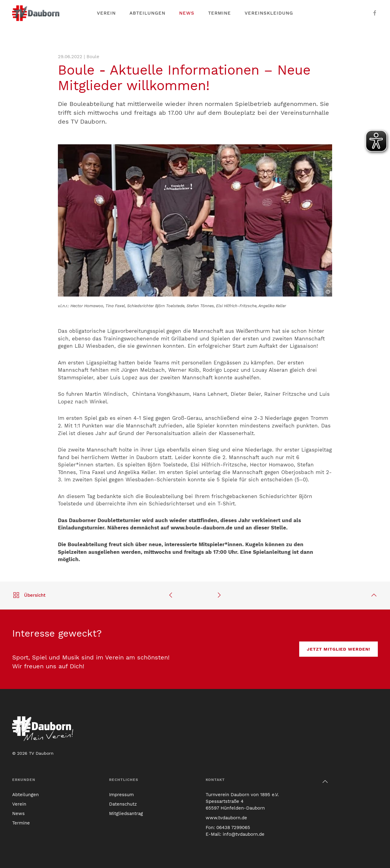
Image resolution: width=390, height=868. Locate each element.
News (187, 13)
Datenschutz (123, 804)
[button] (325, 782)
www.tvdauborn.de (226, 818)
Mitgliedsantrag (126, 814)
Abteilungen (147, 13)
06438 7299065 (233, 828)
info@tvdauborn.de (244, 834)
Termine (220, 13)
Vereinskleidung (269, 13)
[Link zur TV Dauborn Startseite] (37, 13)
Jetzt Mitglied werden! (339, 649)
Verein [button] (106, 13)
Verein (19, 804)
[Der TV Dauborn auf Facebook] (375, 13)
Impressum (121, 795)
